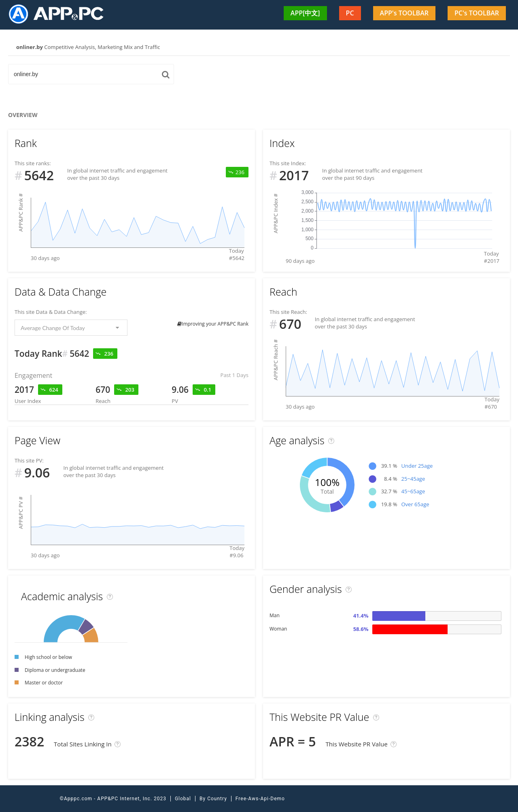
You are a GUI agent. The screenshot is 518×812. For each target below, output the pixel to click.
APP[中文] (305, 13)
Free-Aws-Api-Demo (260, 799)
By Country (213, 799)
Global (183, 799)
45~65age (413, 491)
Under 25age (417, 466)
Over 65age (415, 504)
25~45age (413, 479)
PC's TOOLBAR (477, 13)
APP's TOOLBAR (404, 13)
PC (350, 13)
